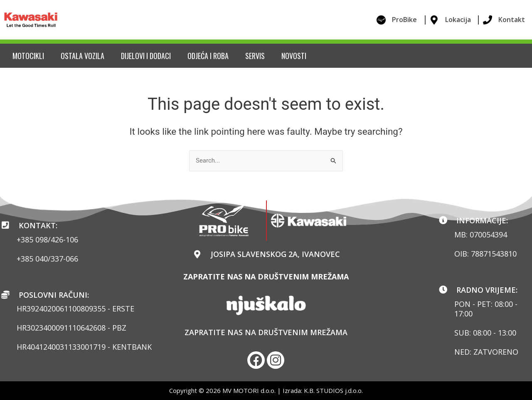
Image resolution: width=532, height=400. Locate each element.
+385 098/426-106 (47, 240)
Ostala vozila (83, 56)
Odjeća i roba (208, 56)
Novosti (294, 56)
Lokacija (458, 20)
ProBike (404, 20)
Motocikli (28, 56)
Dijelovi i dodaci (146, 56)
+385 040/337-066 (47, 259)
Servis (255, 56)
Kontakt (512, 20)
